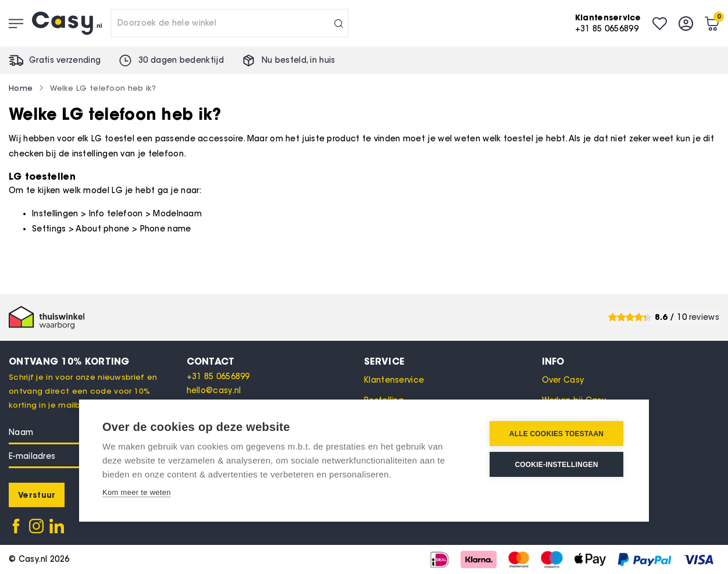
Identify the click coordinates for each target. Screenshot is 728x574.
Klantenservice (394, 380)
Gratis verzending (65, 60)
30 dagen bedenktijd (181, 60)
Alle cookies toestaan (556, 434)
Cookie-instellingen (556, 465)
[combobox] (230, 23)
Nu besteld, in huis (299, 60)
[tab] (276, 361)
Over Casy (563, 380)
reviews (704, 317)
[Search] (339, 23)
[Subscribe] (37, 495)
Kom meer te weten (137, 492)
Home (21, 88)
